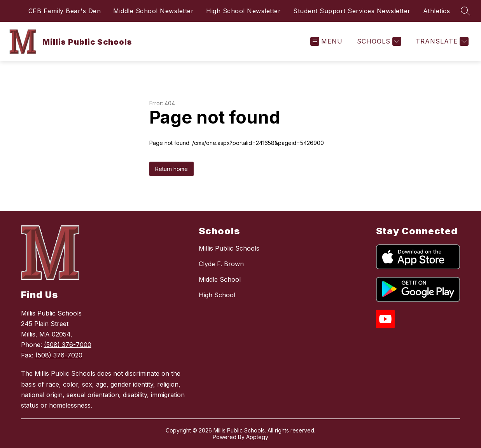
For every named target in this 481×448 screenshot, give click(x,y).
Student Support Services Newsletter (352, 11)
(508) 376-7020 (59, 355)
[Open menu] (326, 41)
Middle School (220, 279)
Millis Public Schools (229, 248)
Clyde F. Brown (221, 264)
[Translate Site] (441, 41)
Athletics (437, 11)
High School (217, 295)
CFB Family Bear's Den (65, 11)
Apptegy (257, 437)
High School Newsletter (243, 11)
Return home (171, 169)
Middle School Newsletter (153, 11)
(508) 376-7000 (68, 345)
